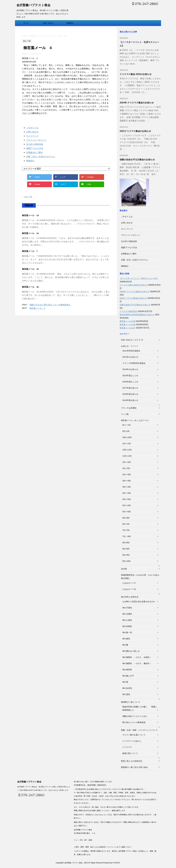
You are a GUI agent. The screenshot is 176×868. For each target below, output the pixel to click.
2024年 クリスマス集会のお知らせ (137, 103)
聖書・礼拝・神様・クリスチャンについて (139, 730)
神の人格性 (127, 620)
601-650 (126, 518)
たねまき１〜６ (129, 583)
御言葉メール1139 (128, 321)
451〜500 (127, 499)
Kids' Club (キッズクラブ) (132, 340)
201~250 (126, 468)
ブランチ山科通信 (129, 408)
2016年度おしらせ (130, 382)
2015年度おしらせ (130, 375)
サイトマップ (32, 136)
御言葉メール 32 (30, 269)
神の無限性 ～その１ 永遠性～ (137, 657)
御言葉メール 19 (30, 215)
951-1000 (126, 561)
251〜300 (127, 474)
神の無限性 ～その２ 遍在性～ (137, 663)
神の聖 (125, 682)
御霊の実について (130, 753)
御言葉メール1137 (128, 328)
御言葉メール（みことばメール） (135, 420)
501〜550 (127, 505)
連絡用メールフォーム (108, 847)
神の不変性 (127, 608)
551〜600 (127, 512)
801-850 (126, 543)
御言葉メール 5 (37, 308)
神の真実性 (127, 670)
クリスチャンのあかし (132, 741)
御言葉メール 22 (30, 233)
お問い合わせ (48, 23)
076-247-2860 (145, 4)
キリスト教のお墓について (134, 735)
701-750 (126, 530)
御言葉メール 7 (30, 251)
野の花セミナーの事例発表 (134, 722)
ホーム (26, 23)
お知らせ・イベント (130, 346)
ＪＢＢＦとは (32, 128)
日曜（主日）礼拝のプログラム (41, 157)
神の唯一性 (127, 632)
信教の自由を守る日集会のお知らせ (137, 160)
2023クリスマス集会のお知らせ (135, 131)
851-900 (126, 549)
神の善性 (126, 639)
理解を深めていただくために (135, 716)
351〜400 (127, 487)
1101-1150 (127, 456)
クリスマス (127, 747)
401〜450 (127, 493)
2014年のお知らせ (130, 369)
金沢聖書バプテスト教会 (33, 5)
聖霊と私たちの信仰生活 (132, 761)
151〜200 (127, 462)
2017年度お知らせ (130, 388)
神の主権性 (127, 614)
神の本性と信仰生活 (130, 597)
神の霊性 (126, 694)
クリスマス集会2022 (128, 311)
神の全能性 (127, 626)
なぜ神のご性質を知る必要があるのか (139, 602)
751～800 (127, 536)
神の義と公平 (128, 676)
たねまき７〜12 (129, 589)
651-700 (126, 524)
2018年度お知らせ (130, 394)
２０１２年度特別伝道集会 (134, 363)
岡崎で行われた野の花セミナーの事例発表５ (50, 305)
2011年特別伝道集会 (131, 351)
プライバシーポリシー (36, 140)
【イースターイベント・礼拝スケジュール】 (139, 278)
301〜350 (127, 481)
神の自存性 (127, 688)
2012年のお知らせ (130, 357)
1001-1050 (127, 437)
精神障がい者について (131, 702)
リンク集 (125, 414)
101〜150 (127, 444)
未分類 (124, 569)
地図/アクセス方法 (35, 148)
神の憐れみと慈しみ (131, 651)
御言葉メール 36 (30, 287)
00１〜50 (28, 197)
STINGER (116, 863)
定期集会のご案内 (34, 152)
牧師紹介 (70, 23)
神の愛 (125, 645)
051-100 (126, 431)
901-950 (126, 555)
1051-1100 (127, 450)
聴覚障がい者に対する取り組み (134, 767)
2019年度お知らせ (130, 400)
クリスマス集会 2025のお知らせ (136, 74)
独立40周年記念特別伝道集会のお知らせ (137, 315)
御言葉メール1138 (128, 324)
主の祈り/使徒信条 (35, 144)
